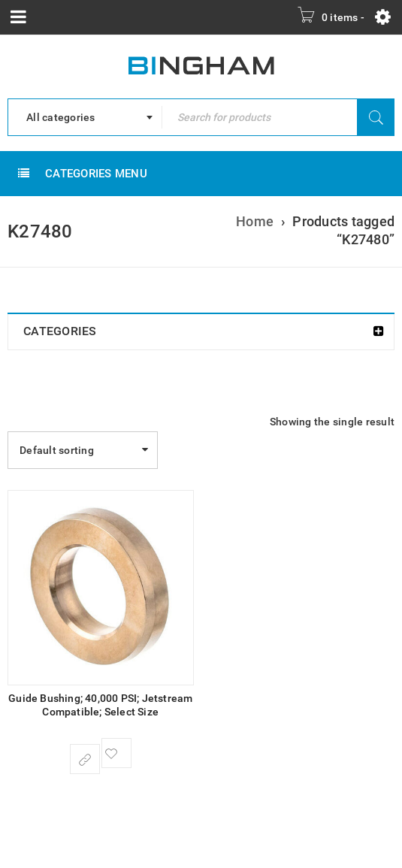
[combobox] (85, 117)
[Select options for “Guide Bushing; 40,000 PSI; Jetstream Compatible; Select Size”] (85, 759)
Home (255, 221)
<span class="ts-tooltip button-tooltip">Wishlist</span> (116, 753)
